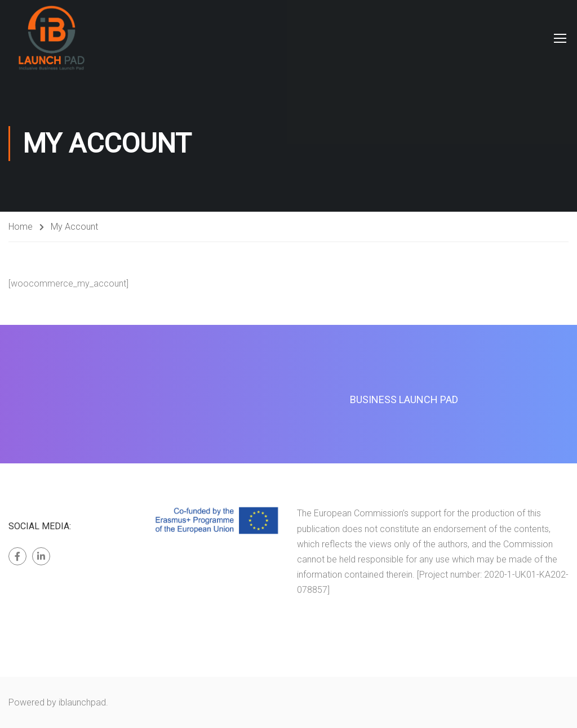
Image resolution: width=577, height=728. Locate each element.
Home (21, 227)
